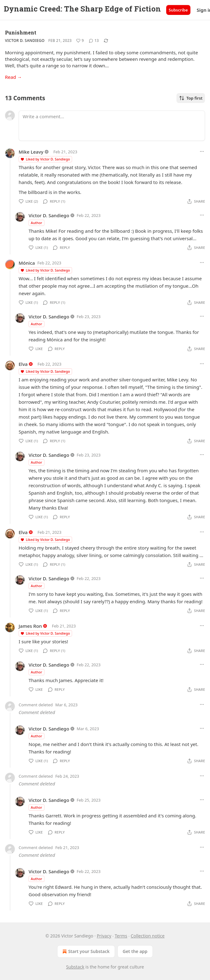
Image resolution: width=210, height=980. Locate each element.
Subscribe (178, 10)
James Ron (30, 626)
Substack (75, 967)
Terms (121, 936)
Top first (191, 98)
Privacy (104, 936)
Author (37, 223)
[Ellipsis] (202, 151)
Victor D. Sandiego (25, 40)
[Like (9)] (80, 41)
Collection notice (148, 936)
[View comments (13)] (94, 41)
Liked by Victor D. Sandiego (45, 159)
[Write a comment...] (112, 126)
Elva (23, 364)
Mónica (27, 263)
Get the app (135, 951)
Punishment (21, 32)
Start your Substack (85, 951)
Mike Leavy (31, 152)
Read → (13, 77)
